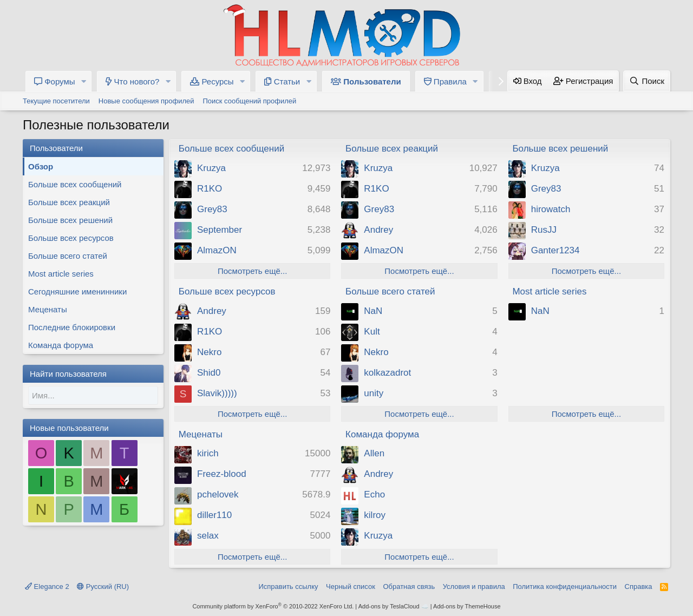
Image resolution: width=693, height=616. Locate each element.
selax (208, 536)
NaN (373, 311)
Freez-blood (222, 474)
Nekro (209, 352)
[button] (83, 81)
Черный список (351, 586)
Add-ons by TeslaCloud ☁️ (394, 606)
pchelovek (218, 494)
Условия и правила (474, 586)
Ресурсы (212, 81)
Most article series (61, 274)
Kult (372, 332)
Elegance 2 (47, 586)
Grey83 (212, 209)
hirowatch (551, 209)
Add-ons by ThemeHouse (467, 606)
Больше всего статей (68, 256)
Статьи (282, 81)
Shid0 (209, 373)
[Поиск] (647, 81)
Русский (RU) (103, 586)
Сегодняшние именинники (77, 291)
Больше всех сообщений (75, 184)
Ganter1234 (555, 250)
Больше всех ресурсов (71, 238)
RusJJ (544, 230)
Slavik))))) (217, 393)
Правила (445, 81)
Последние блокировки (72, 327)
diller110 (214, 515)
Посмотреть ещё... (252, 271)
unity (374, 393)
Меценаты (48, 309)
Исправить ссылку (288, 586)
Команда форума (61, 345)
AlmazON (217, 250)
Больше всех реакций (69, 202)
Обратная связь (409, 586)
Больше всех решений (70, 220)
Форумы (55, 81)
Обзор (41, 166)
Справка (639, 586)
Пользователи (366, 81)
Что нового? (132, 81)
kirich (208, 453)
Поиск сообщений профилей (249, 101)
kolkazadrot (387, 373)
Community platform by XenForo (273, 606)
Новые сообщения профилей (146, 101)
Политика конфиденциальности (565, 586)
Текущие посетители (56, 101)
